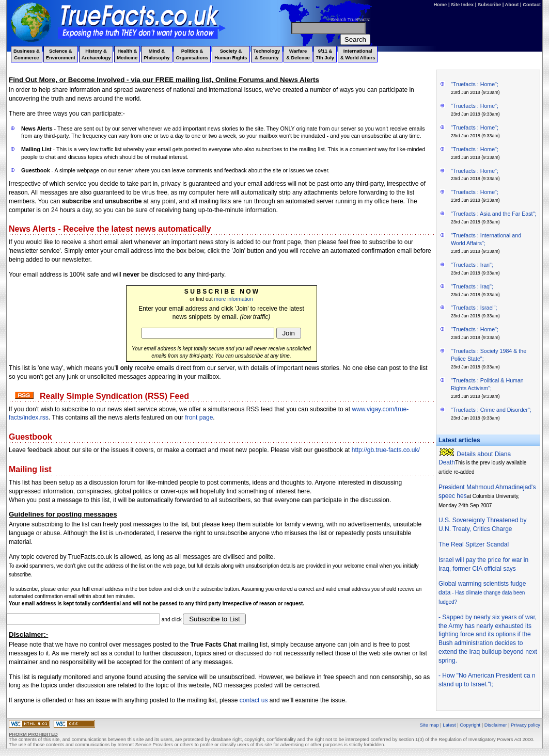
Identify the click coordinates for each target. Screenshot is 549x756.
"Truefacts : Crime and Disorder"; (491, 410)
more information (234, 299)
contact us (254, 700)
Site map (429, 725)
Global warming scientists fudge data (482, 592)
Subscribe (489, 5)
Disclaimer (496, 725)
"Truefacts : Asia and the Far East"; (493, 214)
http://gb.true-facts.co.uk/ (386, 450)
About (512, 5)
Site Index (462, 5)
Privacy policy (526, 725)
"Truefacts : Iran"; (472, 265)
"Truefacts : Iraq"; (472, 286)
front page (199, 417)
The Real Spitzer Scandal (474, 544)
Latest (449, 725)
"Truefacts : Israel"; (474, 308)
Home (440, 5)
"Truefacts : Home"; (475, 84)
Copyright (470, 725)
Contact (532, 5)
